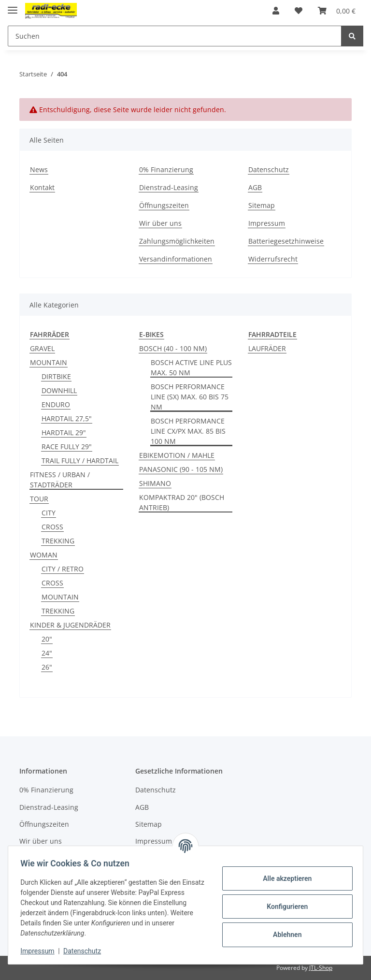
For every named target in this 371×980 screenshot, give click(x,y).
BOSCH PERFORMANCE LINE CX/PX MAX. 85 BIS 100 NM (188, 431)
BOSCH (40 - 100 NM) (173, 348)
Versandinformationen (176, 259)
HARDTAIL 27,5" (67, 418)
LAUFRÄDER (267, 348)
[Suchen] (175, 36)
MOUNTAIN (49, 362)
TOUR (39, 499)
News (39, 169)
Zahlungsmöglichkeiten (177, 241)
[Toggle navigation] (13, 6)
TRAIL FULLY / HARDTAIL (80, 461)
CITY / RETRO (63, 569)
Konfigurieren (284, 907)
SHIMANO (155, 483)
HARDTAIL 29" (64, 432)
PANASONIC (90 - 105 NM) (181, 469)
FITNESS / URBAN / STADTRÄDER (60, 480)
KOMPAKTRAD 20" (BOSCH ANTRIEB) (182, 502)
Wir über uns (160, 223)
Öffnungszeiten (164, 205)
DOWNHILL (59, 390)
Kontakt (42, 187)
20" (47, 639)
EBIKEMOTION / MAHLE (177, 455)
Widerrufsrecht (273, 259)
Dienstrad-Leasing (169, 187)
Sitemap (262, 205)
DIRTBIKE (56, 376)
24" (47, 653)
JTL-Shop (321, 968)
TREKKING (58, 541)
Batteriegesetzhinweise (286, 241)
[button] (276, 11)
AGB (255, 187)
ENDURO (56, 404)
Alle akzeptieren (284, 878)
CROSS (52, 527)
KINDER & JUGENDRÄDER (70, 625)
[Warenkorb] (337, 11)
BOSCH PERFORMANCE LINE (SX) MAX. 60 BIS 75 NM (190, 397)
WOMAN (44, 555)
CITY (49, 513)
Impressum (267, 223)
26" (47, 667)
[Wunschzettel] (299, 11)
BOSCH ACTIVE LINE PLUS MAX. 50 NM (191, 367)
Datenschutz (269, 169)
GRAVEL (42, 348)
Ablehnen (284, 935)
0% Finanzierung (166, 169)
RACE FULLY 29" (67, 446)
